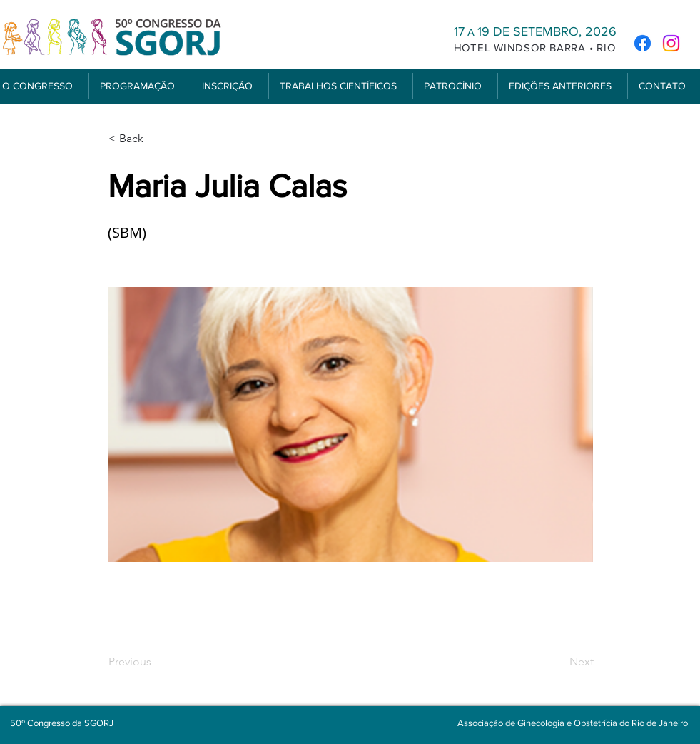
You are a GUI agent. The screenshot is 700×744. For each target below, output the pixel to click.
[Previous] (156, 662)
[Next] (558, 662)
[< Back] (156, 139)
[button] (140, 86)
